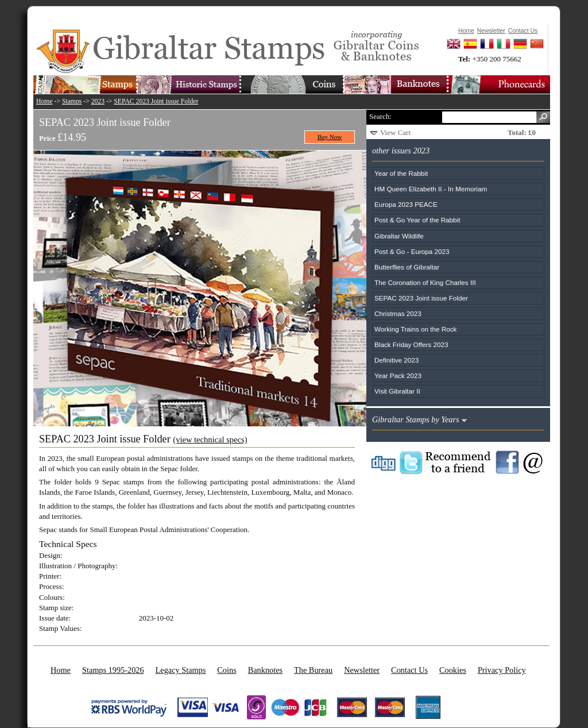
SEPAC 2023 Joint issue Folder (156, 101)
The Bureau (313, 670)
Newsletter (362, 670)
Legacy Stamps (181, 670)
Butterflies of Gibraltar (407, 267)
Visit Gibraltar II (397, 391)
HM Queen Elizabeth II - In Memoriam (431, 189)
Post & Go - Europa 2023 (412, 251)
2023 (98, 101)
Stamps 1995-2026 (113, 670)
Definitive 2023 (396, 360)
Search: (380, 116)
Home (45, 101)
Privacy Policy (502, 670)
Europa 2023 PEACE (406, 204)
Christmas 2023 (398, 313)
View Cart (395, 132)
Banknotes (265, 670)
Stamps (72, 101)
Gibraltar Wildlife (399, 236)
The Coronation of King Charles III (425, 282)
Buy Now (330, 137)
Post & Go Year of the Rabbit (417, 220)
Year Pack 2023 (398, 375)
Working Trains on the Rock (415, 329)
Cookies (453, 670)
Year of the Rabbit (401, 173)
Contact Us (409, 670)
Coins (227, 670)
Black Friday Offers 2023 (411, 344)
